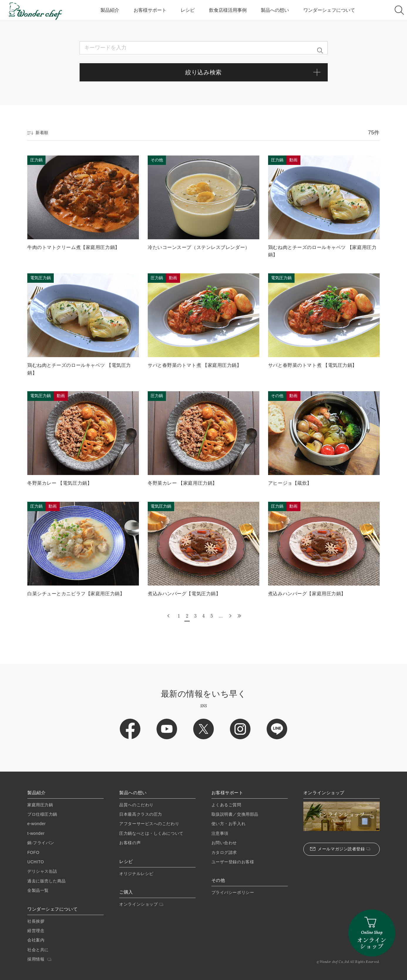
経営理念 (36, 931)
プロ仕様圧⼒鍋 (42, 814)
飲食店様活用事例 (228, 10)
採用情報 (39, 959)
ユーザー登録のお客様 (233, 862)
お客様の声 (130, 843)
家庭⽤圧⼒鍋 (40, 805)
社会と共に (38, 950)
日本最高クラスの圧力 (141, 814)
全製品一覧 (38, 890)
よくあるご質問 (226, 805)
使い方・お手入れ (228, 824)
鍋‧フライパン (41, 843)
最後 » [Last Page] (238, 616)
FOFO (33, 852)
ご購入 (126, 892)
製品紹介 (110, 10)
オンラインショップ (141, 904)
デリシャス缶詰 (42, 871)
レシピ (188, 10)
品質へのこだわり (136, 805)
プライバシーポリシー (233, 892)
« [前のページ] (169, 616)
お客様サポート (150, 10)
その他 (218, 880)
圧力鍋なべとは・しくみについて (151, 833)
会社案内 (36, 940)
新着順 (38, 133)
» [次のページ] (230, 616)
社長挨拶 (36, 921)
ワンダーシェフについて (329, 10)
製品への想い (275, 10)
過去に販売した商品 (47, 881)
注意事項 (220, 833)
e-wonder (37, 824)
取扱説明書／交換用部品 (235, 814)
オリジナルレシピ (136, 874)
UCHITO (36, 862)
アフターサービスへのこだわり (149, 824)
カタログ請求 (224, 852)
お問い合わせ (224, 843)
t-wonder (36, 833)
